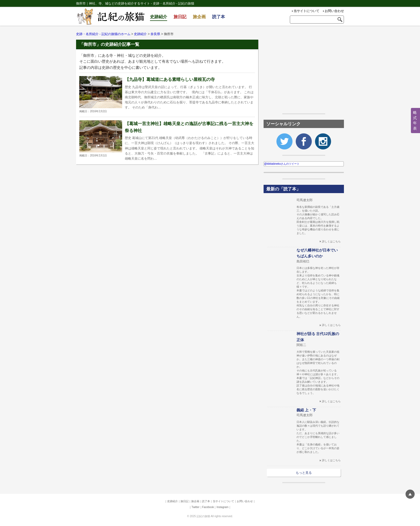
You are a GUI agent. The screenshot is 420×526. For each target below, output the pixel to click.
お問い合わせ (334, 11)
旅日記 (180, 17)
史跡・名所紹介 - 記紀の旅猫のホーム (103, 34)
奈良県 (155, 34)
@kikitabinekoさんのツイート (282, 164)
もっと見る (304, 473)
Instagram (323, 141)
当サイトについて (306, 11)
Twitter (284, 141)
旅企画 (199, 17)
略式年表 (415, 118)
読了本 (219, 17)
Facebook (304, 141)
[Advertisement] (304, 73)
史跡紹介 (159, 17)
